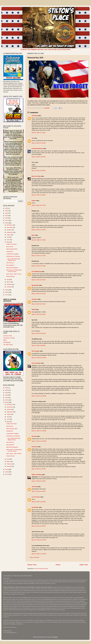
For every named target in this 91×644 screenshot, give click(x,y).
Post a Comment (34, 557)
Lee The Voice (36, 497)
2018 (7, 292)
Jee (33, 138)
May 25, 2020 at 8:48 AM (39, 314)
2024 (7, 213)
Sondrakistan (7, 342)
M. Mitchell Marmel (37, 149)
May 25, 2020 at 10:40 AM (39, 358)
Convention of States (9, 338)
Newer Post (32, 565)
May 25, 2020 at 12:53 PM (39, 441)
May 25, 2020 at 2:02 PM (39, 491)
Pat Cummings (36, 363)
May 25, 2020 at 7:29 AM (39, 240)
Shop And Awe (10, 276)
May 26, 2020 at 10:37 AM (39, 540)
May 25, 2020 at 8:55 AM (39, 345)
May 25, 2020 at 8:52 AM (39, 333)
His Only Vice (10, 263)
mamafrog (35, 116)
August (9, 235)
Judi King (35, 487)
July (8, 237)
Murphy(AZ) (35, 285)
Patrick (34, 201)
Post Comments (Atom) (42, 569)
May (8, 242)
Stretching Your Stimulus (13, 256)
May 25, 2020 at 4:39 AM (39, 171)
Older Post (84, 565)
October (9, 230)
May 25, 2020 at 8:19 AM (39, 294)
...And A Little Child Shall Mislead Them (13, 260)
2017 (7, 295)
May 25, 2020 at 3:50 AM (39, 157)
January (9, 287)
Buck (33, 235)
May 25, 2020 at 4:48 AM (39, 195)
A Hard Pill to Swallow (12, 254)
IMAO (5, 340)
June (8, 240)
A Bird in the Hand (11, 244)
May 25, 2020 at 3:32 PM (39, 502)
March (9, 282)
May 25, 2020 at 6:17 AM (39, 205)
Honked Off (10, 252)
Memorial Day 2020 (12, 249)
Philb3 (34, 309)
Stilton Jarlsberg (37, 475)
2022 (7, 218)
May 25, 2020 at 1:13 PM (39, 469)
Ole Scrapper (36, 351)
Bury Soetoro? (10, 265)
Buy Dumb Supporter (12, 268)
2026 (7, 208)
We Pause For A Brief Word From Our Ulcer (14, 271)
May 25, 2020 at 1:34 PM (39, 481)
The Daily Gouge (8, 345)
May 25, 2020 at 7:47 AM (39, 256)
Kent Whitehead (36, 272)
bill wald (34, 436)
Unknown (34, 299)
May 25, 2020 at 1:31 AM (39, 143)
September (10, 232)
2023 (7, 216)
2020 (7, 223)
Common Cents (8, 336)
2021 (7, 220)
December (10, 225)
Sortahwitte (35, 507)
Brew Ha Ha (10, 247)
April (8, 279)
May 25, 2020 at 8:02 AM (39, 280)
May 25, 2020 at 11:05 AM (39, 396)
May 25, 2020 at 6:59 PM (39, 526)
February (9, 284)
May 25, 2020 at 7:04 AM (39, 230)
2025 (7, 211)
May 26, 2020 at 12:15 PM (39, 554)
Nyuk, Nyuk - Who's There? (14, 274)
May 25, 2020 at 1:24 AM (39, 133)
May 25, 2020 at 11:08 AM (39, 431)
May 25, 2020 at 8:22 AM (39, 304)
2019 (7, 290)
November (10, 227)
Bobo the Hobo (36, 176)
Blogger (55, 637)
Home (58, 565)
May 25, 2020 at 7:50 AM (39, 266)
